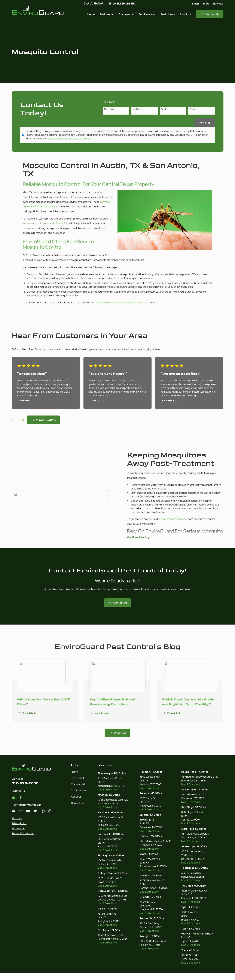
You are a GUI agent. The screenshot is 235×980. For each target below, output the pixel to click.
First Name (109, 109)
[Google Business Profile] (13, 797)
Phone (193, 109)
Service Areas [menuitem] (147, 14)
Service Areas (79, 790)
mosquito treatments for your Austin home (118, 302)
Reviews (218, 4)
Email (164, 109)
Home (74, 772)
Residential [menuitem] (107, 14)
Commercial (78, 784)
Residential (77, 778)
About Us (76, 797)
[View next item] (22, 420)
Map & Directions (107, 789)
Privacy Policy (57, 138)
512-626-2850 (122, 4)
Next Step (205, 123)
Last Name (138, 109)
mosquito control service (168, 519)
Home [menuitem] (91, 14)
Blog (206, 4)
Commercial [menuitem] (126, 14)
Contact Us (77, 803)
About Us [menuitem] (185, 14)
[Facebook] (21, 797)
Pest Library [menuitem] (168, 14)
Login (195, 4)
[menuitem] (32, 818)
